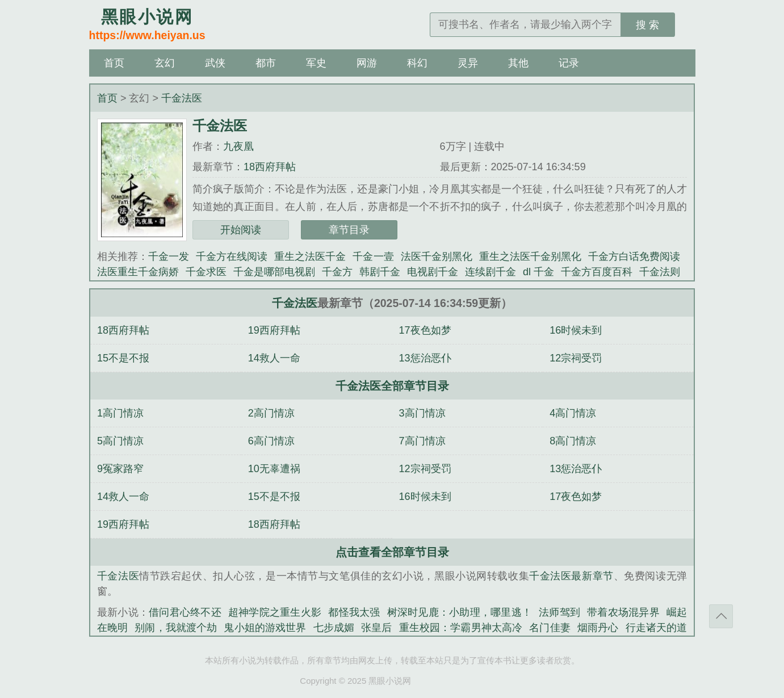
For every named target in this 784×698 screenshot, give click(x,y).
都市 (266, 63)
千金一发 (169, 257)
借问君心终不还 (185, 612)
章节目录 (349, 230)
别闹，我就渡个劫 (176, 628)
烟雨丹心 (598, 628)
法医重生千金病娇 (138, 272)
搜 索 (647, 25)
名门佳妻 (550, 628)
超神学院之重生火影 (275, 612)
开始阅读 (241, 230)
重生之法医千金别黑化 (530, 257)
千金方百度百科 (597, 272)
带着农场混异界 (623, 612)
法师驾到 (559, 612)
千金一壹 (373, 257)
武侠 (215, 63)
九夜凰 (238, 146)
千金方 (337, 272)
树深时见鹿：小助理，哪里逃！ (460, 612)
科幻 (417, 63)
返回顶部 (721, 616)
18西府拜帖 (270, 167)
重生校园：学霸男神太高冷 (461, 628)
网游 (367, 63)
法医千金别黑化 (437, 257)
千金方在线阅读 (232, 257)
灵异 (468, 63)
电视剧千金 (433, 272)
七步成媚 (334, 628)
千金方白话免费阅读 (634, 257)
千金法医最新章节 (571, 576)
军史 (316, 63)
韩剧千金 (380, 272)
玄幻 (165, 63)
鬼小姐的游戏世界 (265, 628)
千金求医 (206, 272)
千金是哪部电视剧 (274, 272)
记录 (569, 63)
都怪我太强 (354, 612)
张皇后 (376, 628)
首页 (114, 63)
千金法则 (660, 272)
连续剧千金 (490, 272)
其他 (518, 63)
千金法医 (182, 98)
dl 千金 (538, 272)
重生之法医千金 (310, 257)
